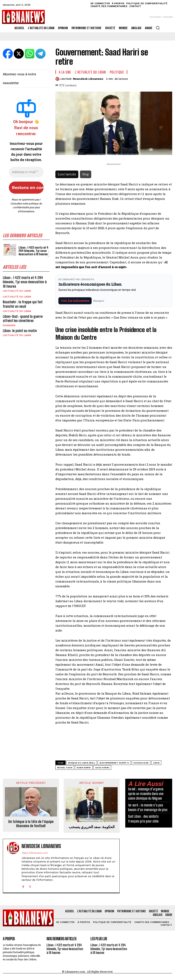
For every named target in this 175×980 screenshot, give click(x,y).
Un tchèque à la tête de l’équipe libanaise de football (31, 824)
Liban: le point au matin (20, 331)
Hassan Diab (141, 763)
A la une (65, 72)
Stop (86, 174)
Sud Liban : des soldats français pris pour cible (143, 819)
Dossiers (9, 325)
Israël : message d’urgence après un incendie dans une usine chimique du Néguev (146, 794)
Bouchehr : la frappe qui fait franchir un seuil (23, 304)
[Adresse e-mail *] (26, 172)
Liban (156, 763)
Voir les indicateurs (75, 301)
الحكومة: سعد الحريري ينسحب (92, 827)
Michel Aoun (65, 768)
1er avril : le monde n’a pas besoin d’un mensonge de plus (148, 807)
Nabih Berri (84, 768)
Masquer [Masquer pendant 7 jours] (99, 301)
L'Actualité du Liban (17, 291)
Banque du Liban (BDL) (82, 763)
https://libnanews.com (35, 853)
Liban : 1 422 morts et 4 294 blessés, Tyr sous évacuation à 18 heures (33, 251)
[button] (158, 28)
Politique (117, 72)
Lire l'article (67, 174)
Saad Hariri (102, 768)
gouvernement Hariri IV (114, 763)
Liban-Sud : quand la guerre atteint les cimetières (23, 319)
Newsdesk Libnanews (88, 79)
